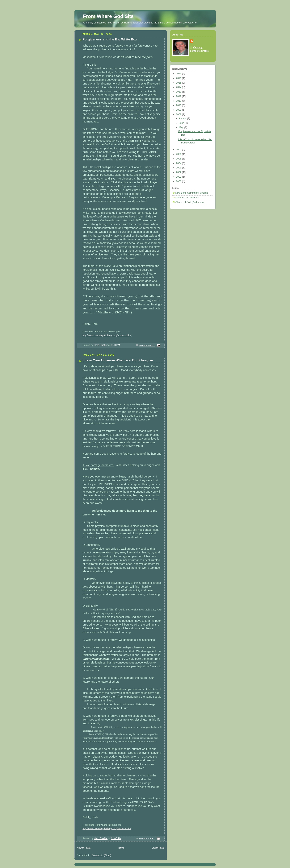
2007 (179, 150)
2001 (179, 177)
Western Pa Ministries (187, 198)
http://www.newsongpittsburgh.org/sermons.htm (107, 335)
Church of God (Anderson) (190, 202)
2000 (179, 181)
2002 (179, 172)
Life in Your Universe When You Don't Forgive (118, 360)
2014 (179, 87)
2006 (179, 154)
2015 (179, 83)
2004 (179, 163)
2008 (179, 114)
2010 (179, 105)
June (182, 123)
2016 (179, 78)
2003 (179, 168)
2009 (179, 110)
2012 (179, 96)
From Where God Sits (108, 16)
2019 (179, 74)
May (181, 127)
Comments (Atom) (101, 855)
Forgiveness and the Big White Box (110, 39)
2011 (179, 101)
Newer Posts (84, 848)
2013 (179, 92)
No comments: (147, 345)
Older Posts (158, 848)
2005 (179, 159)
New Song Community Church (192, 193)
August (183, 118)
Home (121, 848)
